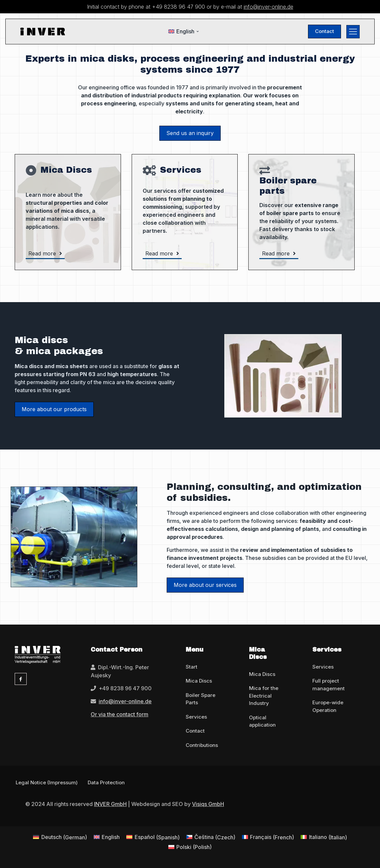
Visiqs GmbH (208, 804)
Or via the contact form (119, 714)
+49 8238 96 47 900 (178, 7)
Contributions (202, 745)
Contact (195, 731)
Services (196, 717)
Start (191, 667)
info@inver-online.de (268, 7)
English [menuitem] (185, 31)
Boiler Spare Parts (200, 699)
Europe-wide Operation (328, 706)
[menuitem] (184, 32)
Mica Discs (199, 681)
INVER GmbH (110, 804)
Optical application (262, 721)
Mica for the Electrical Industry (264, 696)
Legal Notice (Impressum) (47, 782)
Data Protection (106, 782)
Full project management (328, 685)
